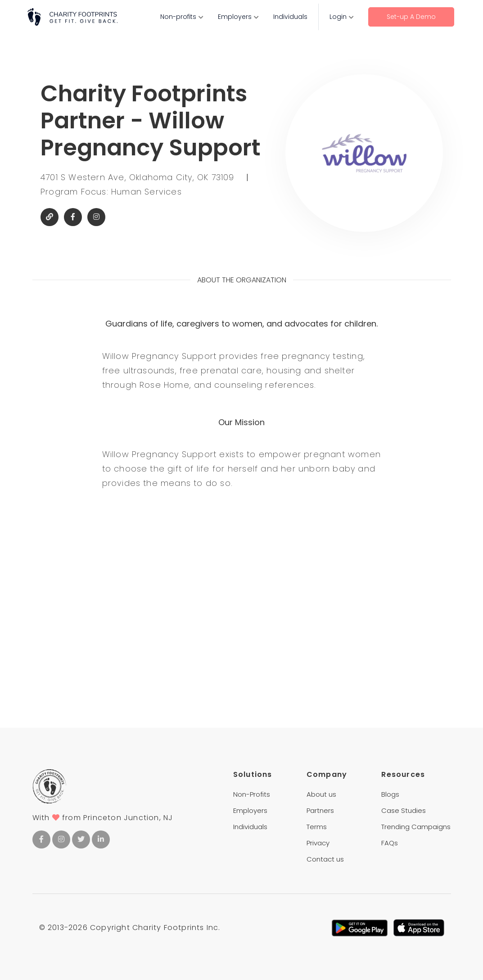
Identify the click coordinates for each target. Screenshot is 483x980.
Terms (317, 827)
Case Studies (404, 810)
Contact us (325, 859)
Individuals (290, 17)
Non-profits (178, 17)
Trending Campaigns (416, 827)
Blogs (390, 794)
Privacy (318, 843)
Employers (235, 17)
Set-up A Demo (411, 17)
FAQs (390, 843)
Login (338, 17)
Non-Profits (252, 794)
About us (321, 794)
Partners (320, 810)
